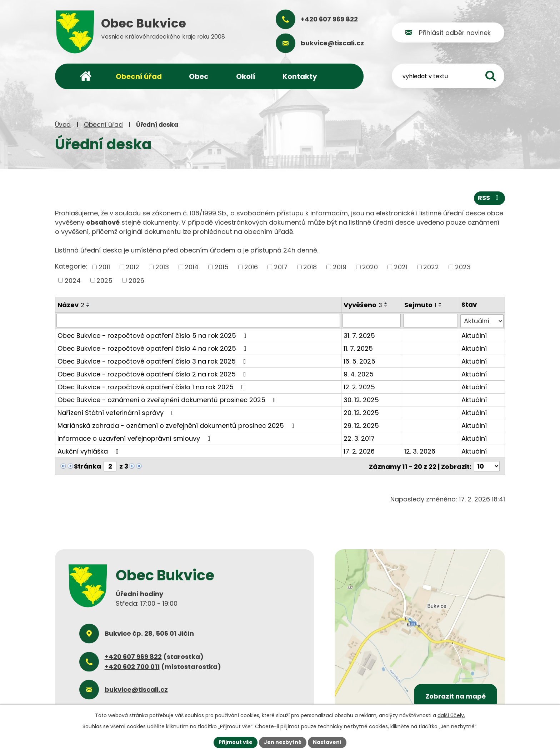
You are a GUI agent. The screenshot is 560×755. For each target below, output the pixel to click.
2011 (104, 267)
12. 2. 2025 (360, 387)
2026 (136, 280)
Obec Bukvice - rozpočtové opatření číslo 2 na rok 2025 (153, 374)
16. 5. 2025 (360, 361)
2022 (431, 267)
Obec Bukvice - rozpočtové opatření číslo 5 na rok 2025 (153, 335)
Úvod (63, 125)
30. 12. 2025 (362, 399)
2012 (132, 267)
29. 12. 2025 (362, 425)
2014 (192, 267)
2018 (310, 267)
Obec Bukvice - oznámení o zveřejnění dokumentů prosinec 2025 (168, 399)
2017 (281, 267)
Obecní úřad (103, 125)
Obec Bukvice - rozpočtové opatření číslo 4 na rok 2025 (153, 348)
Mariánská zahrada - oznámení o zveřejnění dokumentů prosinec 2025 (177, 425)
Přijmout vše (236, 742)
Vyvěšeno (363, 305)
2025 (104, 280)
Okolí (246, 76)
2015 (222, 267)
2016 (251, 267)
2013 (162, 267)
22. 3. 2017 (359, 438)
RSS (490, 198)
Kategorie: (71, 266)
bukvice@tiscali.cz (136, 689)
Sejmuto (421, 305)
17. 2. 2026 (359, 451)
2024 (73, 280)
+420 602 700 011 (132, 666)
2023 (463, 267)
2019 (340, 267)
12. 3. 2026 (420, 451)
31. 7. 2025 (360, 335)
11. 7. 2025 (359, 348)
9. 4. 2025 (359, 374)
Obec (199, 76)
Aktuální (474, 335)
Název (71, 305)
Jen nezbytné (283, 742)
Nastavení (327, 742)
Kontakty (300, 76)
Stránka (87, 466)
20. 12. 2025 (362, 412)
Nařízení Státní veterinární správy (117, 412)
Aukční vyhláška (89, 451)
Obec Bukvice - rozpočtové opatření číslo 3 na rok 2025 (153, 361)
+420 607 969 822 (133, 656)
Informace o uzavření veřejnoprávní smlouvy (135, 438)
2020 (370, 267)
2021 (401, 267)
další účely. (451, 715)
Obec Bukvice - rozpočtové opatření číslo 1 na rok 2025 (152, 387)
